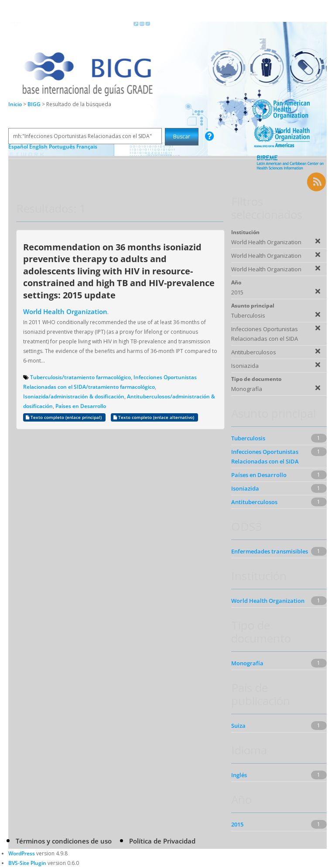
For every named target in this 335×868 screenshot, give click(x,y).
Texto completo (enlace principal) (64, 417)
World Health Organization (65, 311)
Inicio (15, 104)
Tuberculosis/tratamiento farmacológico (80, 377)
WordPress (22, 853)
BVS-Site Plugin (27, 863)
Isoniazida (245, 488)
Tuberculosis (248, 438)
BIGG (35, 104)
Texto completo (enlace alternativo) (154, 417)
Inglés (239, 775)
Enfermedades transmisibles (270, 551)
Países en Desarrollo (81, 406)
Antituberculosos (254, 502)
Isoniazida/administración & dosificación (74, 396)
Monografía (247, 663)
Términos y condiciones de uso (64, 841)
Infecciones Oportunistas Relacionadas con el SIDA (265, 456)
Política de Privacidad (162, 841)
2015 (237, 824)
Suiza (238, 726)
